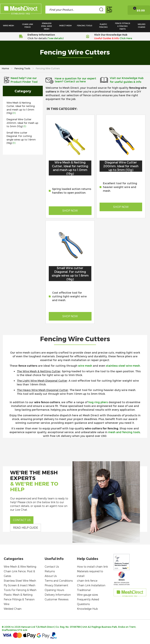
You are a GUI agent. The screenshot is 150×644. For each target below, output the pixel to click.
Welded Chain (13, 609)
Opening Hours (54, 590)
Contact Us (52, 567)
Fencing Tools (23, 68)
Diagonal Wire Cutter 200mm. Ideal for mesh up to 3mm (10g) (22, 123)
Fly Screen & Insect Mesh (20, 585)
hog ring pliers (98, 402)
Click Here (126, 38)
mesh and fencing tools (124, 432)
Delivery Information (58, 595)
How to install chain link (92, 567)
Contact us (22, 520)
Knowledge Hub (87, 609)
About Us (51, 576)
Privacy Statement (56, 585)
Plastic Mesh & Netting (18, 595)
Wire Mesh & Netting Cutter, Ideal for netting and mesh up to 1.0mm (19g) (70, 168)
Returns (50, 571)
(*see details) (55, 38)
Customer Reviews (57, 599)
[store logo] (21, 10)
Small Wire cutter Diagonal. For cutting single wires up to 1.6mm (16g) (70, 273)
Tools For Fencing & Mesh (20, 590)
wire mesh (85, 366)
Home (6, 68)
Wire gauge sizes (87, 595)
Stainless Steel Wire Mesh (20, 581)
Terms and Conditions (59, 581)
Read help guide (25, 528)
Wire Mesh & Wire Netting (20, 567)
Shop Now (70, 211)
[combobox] (75, 10)
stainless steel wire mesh (123, 366)
